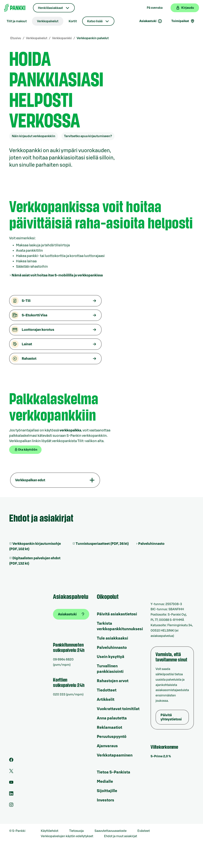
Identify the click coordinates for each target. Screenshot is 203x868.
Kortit (73, 21)
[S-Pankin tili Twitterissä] (11, 772)
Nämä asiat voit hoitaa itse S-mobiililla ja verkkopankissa (57, 275)
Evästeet (144, 831)
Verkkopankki (62, 38)
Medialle (105, 782)
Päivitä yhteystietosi (171, 717)
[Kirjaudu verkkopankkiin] (185, 8)
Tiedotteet (107, 690)
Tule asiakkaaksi (112, 638)
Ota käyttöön (26, 450)
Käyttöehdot (50, 831)
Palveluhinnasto (151, 544)
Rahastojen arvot (113, 681)
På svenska (155, 8)
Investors (106, 800)
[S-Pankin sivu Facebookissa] (11, 761)
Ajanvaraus (107, 746)
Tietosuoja (76, 831)
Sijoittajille (107, 791)
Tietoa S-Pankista (114, 772)
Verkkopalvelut (48, 21)
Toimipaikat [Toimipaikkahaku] (183, 21)
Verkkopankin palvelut (93, 38)
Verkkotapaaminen (115, 755)
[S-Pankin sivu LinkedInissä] (11, 795)
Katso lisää (95, 21)
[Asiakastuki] (71, 614)
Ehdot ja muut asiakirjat (121, 836)
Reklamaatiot (110, 728)
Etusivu (16, 38)
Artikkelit (106, 700)
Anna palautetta (112, 718)
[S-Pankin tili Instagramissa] (11, 806)
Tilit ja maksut (17, 21)
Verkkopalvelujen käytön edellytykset (67, 836)
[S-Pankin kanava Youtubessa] (11, 783)
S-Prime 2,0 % (161, 756)
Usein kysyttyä (111, 657)
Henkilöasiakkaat (50, 8)
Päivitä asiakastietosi (117, 614)
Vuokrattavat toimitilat (118, 709)
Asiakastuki (151, 21)
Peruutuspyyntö (112, 737)
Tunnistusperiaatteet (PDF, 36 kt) (102, 544)
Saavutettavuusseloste (111, 831)
